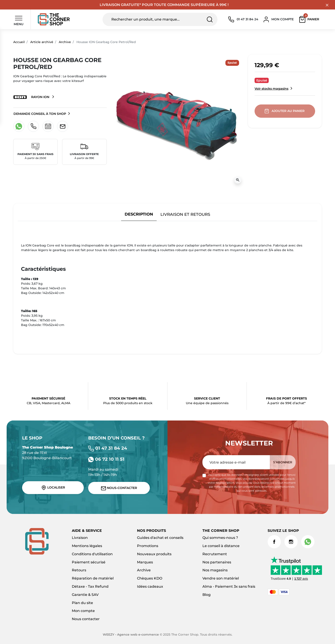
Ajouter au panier (285, 111)
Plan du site (82, 603)
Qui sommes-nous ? (220, 538)
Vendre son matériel (221, 578)
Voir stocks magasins (271, 89)
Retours (79, 570)
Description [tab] (139, 214)
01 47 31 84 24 (108, 448)
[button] (310, 19)
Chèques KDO (150, 578)
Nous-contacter (119, 488)
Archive (65, 42)
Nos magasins (215, 570)
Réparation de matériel (93, 578)
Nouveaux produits (154, 554)
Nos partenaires (217, 562)
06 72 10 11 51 (106, 459)
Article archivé (42, 42)
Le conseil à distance (221, 546)
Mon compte (83, 611)
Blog (207, 595)
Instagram (291, 542)
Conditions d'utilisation (92, 554)
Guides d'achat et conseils (160, 538)
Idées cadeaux (150, 586)
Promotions (148, 546)
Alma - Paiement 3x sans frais (229, 586)
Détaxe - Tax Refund (90, 586)
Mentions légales (87, 546)
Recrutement (215, 554)
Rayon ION (32, 97)
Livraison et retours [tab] (185, 214)
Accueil (19, 42)
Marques (145, 562)
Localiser (53, 488)
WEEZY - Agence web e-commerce (131, 635)
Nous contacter (86, 619)
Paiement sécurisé (89, 562)
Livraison (80, 538)
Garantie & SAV (85, 595)
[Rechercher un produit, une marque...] (160, 19)
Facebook (274, 542)
